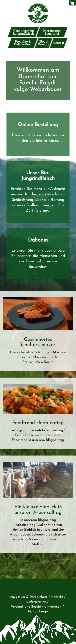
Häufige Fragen (38, 612)
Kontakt (59, 43)
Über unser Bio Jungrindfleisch (23, 32)
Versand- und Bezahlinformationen (36, 607)
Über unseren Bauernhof (52, 32)
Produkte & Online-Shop (23, 43)
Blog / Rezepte (44, 43)
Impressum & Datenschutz (28, 597)
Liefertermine (36, 602)
